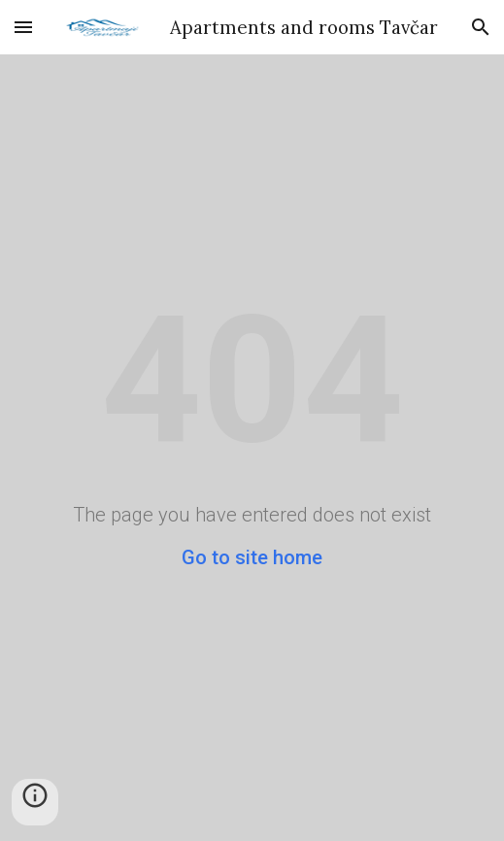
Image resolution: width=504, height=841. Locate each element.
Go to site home (252, 557)
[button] (23, 27)
